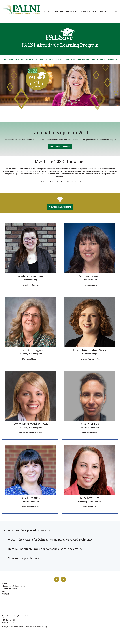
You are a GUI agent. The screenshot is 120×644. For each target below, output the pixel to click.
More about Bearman (30, 285)
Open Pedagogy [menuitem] (30, 59)
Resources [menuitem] (19, 59)
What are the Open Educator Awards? (32, 531)
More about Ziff (90, 507)
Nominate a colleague (60, 146)
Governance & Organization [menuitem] (14, 586)
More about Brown (90, 285)
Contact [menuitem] (6, 594)
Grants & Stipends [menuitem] (55, 59)
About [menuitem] (11, 59)
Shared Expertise (87, 11)
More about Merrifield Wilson (30, 433)
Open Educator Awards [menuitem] (108, 59)
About (45, 11)
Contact (114, 11)
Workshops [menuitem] (42, 59)
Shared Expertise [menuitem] (10, 589)
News (102, 11)
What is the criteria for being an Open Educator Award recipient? (50, 540)
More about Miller (90, 433)
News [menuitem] (5, 59)
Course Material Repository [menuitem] (74, 59)
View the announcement (60, 207)
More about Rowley (30, 507)
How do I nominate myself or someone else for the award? (45, 549)
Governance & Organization (64, 11)
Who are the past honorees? (26, 558)
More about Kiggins (30, 359)
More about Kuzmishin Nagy (90, 359)
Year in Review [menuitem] (92, 59)
